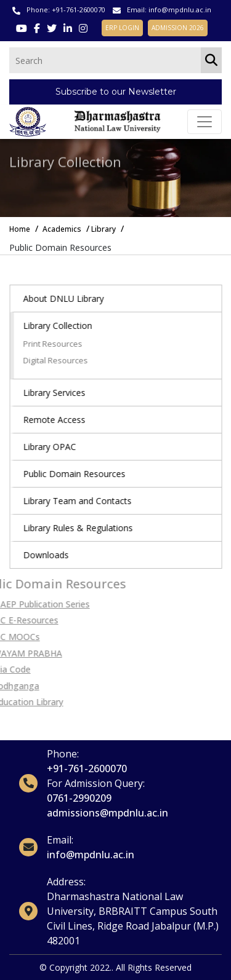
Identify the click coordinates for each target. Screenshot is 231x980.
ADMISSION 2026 (178, 28)
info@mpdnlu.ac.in (180, 10)
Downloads (53, 555)
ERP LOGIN (122, 28)
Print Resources (60, 344)
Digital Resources (63, 360)
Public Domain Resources (81, 474)
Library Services (61, 393)
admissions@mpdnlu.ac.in (107, 813)
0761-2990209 (79, 798)
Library (103, 229)
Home (20, 229)
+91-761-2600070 (79, 10)
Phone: (63, 754)
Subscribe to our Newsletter (116, 92)
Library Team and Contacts (84, 501)
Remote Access (61, 420)
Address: (66, 882)
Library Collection (65, 326)
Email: (60, 840)
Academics (62, 229)
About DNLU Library (71, 298)
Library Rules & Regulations (85, 528)
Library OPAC (57, 447)
